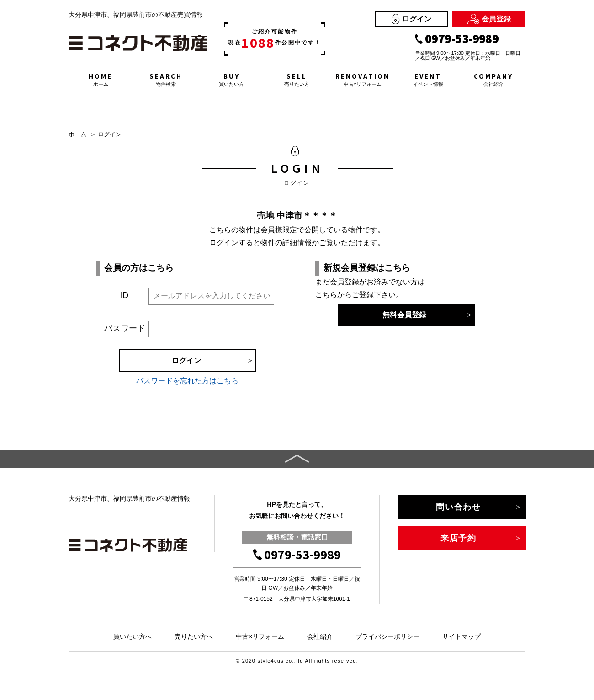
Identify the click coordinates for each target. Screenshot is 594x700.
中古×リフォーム (260, 636)
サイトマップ (461, 636)
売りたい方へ (194, 636)
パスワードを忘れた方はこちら (187, 381)
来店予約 (459, 538)
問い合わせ (459, 507)
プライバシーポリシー (387, 636)
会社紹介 (320, 636)
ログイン (411, 19)
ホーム (77, 134)
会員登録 (489, 19)
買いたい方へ (133, 636)
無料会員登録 (404, 315)
